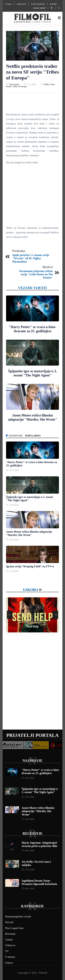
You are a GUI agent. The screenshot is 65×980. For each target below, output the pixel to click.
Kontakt (53, 4)
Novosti (9, 922)
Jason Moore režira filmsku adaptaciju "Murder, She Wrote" (38, 811)
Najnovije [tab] (16, 436)
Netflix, (47, 84)
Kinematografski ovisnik (18, 916)
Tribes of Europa (20, 86)
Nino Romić (15, 84)
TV (7, 951)
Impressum (21, 4)
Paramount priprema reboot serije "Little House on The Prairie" (36, 274)
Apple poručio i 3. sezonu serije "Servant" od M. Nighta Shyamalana (31, 258)
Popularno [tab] (33, 436)
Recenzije (32, 833)
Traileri (9, 940)
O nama (8, 4)
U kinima (10, 957)
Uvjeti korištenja (38, 4)
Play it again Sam (14, 928)
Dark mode (39, 8)
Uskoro (31, 590)
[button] (59, 18)
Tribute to (10, 945)
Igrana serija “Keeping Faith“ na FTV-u (30, 566)
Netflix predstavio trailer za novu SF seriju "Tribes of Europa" (32, 72)
